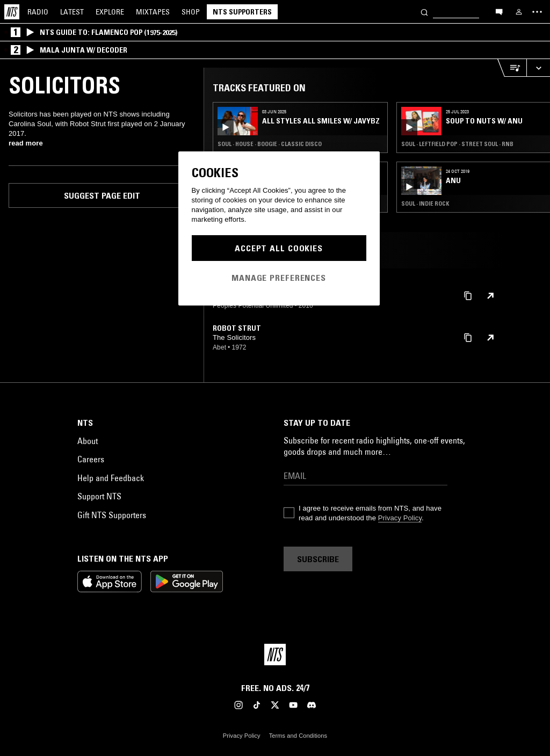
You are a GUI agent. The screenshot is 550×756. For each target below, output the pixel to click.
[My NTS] (519, 12)
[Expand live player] (538, 68)
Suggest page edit (102, 195)
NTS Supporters (242, 12)
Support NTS (99, 496)
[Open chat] (499, 11)
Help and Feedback (111, 478)
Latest (72, 12)
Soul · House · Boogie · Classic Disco (270, 144)
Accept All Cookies (279, 248)
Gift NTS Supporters (112, 515)
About (88, 441)
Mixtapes (153, 12)
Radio (38, 12)
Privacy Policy (400, 518)
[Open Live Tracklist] (512, 68)
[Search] (424, 12)
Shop (191, 12)
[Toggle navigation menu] (537, 12)
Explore (110, 12)
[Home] (12, 12)
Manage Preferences (279, 278)
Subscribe (318, 559)
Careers (91, 459)
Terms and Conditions (298, 736)
